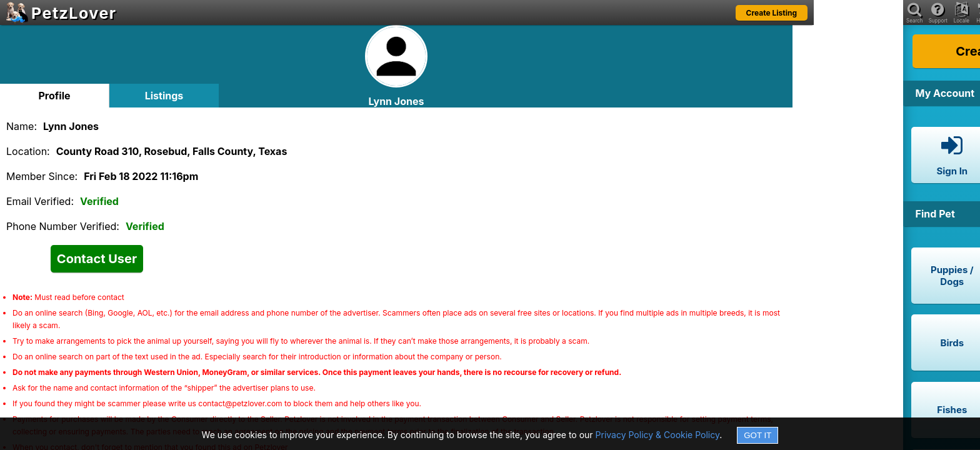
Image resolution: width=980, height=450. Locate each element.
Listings (164, 96)
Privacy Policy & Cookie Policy (658, 435)
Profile (54, 96)
